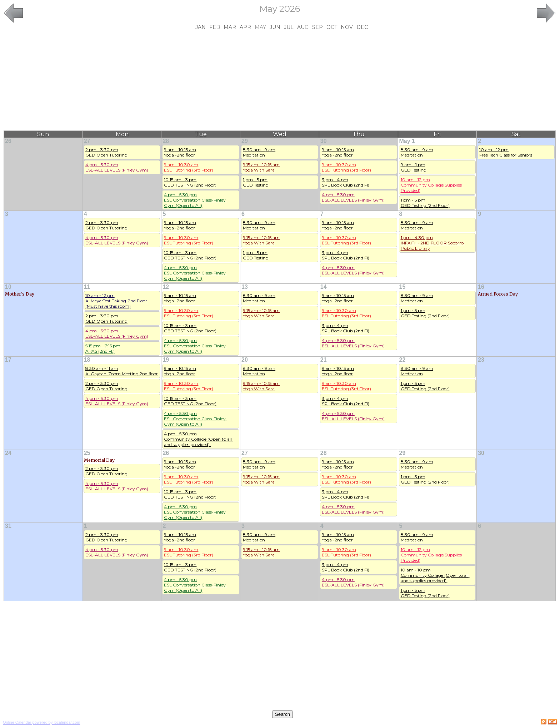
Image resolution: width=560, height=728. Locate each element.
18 (87, 360)
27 (87, 141)
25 (87, 453)
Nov (347, 27)
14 (324, 287)
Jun (275, 27)
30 (324, 141)
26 (8, 141)
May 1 (407, 141)
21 (324, 360)
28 (166, 141)
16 (481, 287)
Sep (317, 27)
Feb (215, 27)
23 (481, 360)
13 (245, 287)
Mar (230, 27)
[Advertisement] (280, 80)
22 (402, 360)
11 (87, 287)
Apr (245, 27)
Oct (332, 27)
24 (8, 453)
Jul (289, 27)
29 (245, 141)
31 (8, 526)
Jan (201, 27)
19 (166, 360)
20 (245, 360)
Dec (362, 27)
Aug (303, 27)
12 (166, 287)
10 (8, 287)
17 (8, 360)
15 (402, 287)
